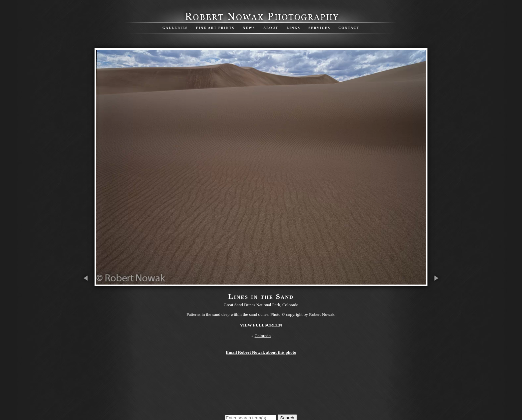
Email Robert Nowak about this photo (261, 352)
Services (320, 28)
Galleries (175, 28)
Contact (349, 28)
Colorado (263, 336)
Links (293, 28)
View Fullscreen (261, 325)
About (271, 28)
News (249, 28)
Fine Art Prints (215, 28)
